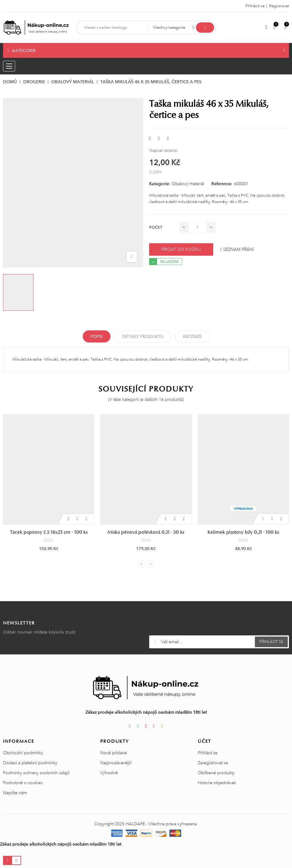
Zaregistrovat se (213, 763)
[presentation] (219, 621)
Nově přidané (114, 753)
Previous (141, 564)
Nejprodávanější (116, 763)
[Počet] (197, 227)
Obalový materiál (188, 184)
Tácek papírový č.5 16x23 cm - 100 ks (49, 532)
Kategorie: (160, 184)
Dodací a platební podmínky (30, 763)
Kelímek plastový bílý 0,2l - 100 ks (243, 532)
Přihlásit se (208, 753)
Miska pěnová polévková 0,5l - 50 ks (146, 532)
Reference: (222, 184)
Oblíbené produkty (216, 773)
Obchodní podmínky (23, 753)
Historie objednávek (217, 783)
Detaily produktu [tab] (143, 336)
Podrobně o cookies (23, 783)
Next (151, 564)
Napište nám (15, 793)
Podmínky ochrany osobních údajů (36, 773)
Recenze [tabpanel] (192, 336)
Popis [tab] (97, 336)
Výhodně (109, 773)
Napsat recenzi (163, 150)
